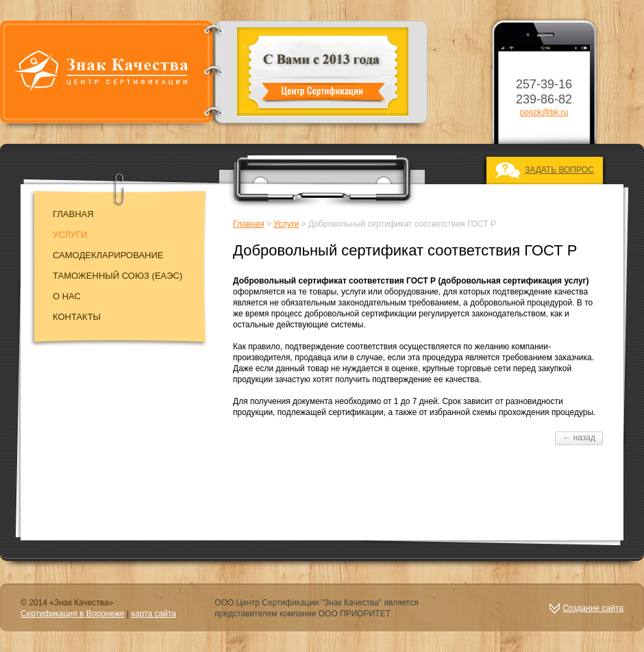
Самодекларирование (108, 255)
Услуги (70, 235)
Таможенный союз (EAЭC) (117, 276)
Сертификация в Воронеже (73, 614)
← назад (579, 438)
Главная (73, 214)
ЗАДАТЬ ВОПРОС (559, 170)
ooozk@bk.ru (544, 112)
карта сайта (154, 614)
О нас (67, 296)
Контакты (77, 317)
